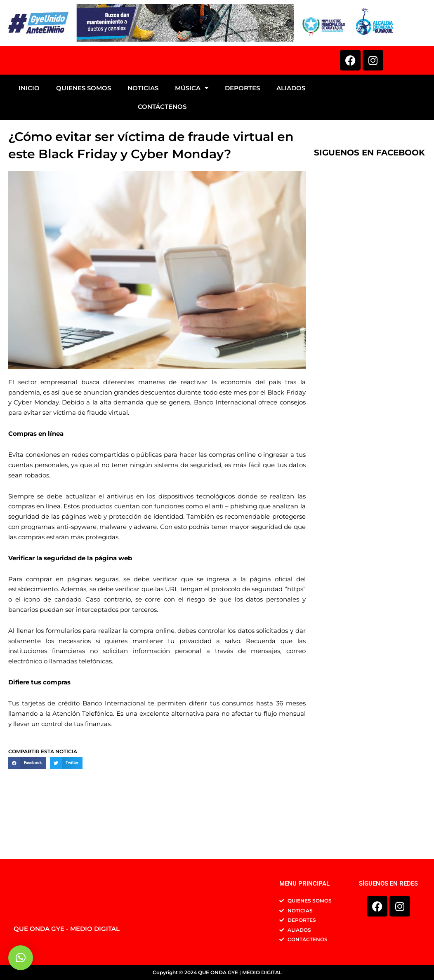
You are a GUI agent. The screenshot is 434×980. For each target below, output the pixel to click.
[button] (27, 811)
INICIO (29, 136)
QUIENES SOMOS (84, 136)
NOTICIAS (143, 136)
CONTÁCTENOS (162, 154)
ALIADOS (291, 136)
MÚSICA (192, 136)
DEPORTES (242, 136)
